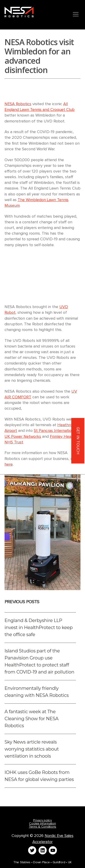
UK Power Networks (23, 437)
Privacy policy (42, 820)
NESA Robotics (18, 104)
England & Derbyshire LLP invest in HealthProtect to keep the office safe (39, 627)
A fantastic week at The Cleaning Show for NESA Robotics (32, 719)
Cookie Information (42, 824)
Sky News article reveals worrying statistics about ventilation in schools (32, 749)
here (9, 464)
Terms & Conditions (42, 827)
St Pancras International (55, 431)
